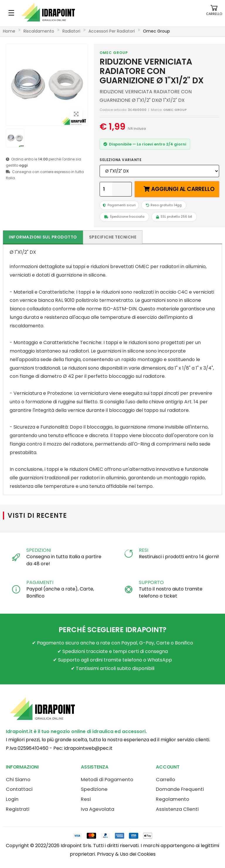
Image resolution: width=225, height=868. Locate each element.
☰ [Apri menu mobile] (11, 13)
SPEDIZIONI (39, 550)
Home (9, 31)
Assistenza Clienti (177, 809)
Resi (86, 799)
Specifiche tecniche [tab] (113, 237)
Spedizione (94, 789)
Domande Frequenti (180, 789)
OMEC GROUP (114, 53)
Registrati (18, 809)
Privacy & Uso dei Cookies (126, 854)
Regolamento (173, 799)
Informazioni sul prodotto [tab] (43, 237)
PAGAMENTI (40, 582)
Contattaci (19, 789)
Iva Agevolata (98, 809)
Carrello (166, 780)
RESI (143, 550)
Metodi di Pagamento (107, 780)
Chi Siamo (18, 780)
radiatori (71, 31)
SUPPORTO (151, 582)
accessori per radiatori (112, 31)
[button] (214, 13)
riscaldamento (39, 31)
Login (12, 799)
